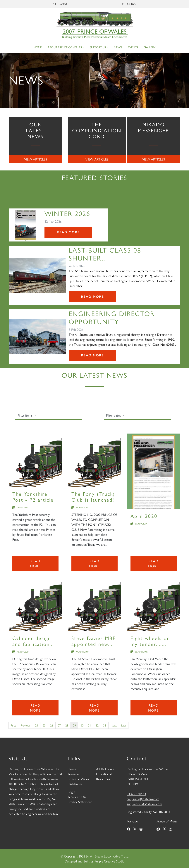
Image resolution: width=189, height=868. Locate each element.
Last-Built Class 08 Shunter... (105, 254)
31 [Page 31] (90, 725)
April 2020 (144, 516)
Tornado (73, 774)
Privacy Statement (80, 802)
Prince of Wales (78, 779)
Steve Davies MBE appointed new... (94, 641)
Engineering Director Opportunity (112, 317)
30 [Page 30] (82, 725)
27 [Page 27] (59, 725)
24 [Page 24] (37, 725)
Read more (35, 563)
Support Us (98, 47)
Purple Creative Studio (110, 861)
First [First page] (13, 725)
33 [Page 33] (105, 725)
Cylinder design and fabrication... (33, 641)
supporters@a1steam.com (144, 804)
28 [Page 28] (67, 725)
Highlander (75, 784)
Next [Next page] (114, 725)
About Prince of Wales (65, 47)
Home (38, 47)
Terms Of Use (77, 797)
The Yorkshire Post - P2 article (33, 497)
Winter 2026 (67, 213)
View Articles (36, 159)
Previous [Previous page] (25, 725)
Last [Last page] (124, 725)
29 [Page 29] (74, 725)
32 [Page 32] (97, 725)
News (118, 47)
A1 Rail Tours (105, 769)
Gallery (150, 47)
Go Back (129, 4)
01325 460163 (136, 794)
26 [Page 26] (52, 725)
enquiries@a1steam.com (143, 799)
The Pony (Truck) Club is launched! (93, 497)
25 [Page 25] (44, 725)
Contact (60, 4)
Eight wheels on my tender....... (150, 641)
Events (133, 47)
